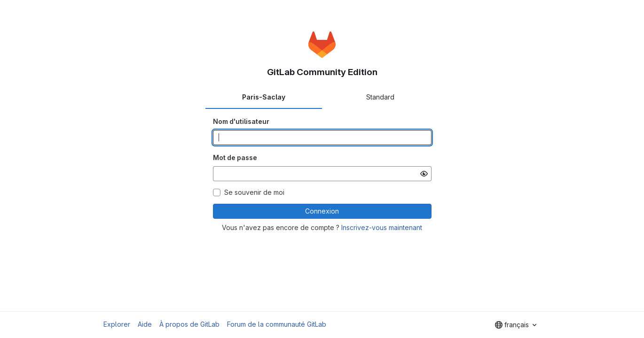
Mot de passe (235, 157)
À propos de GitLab (189, 324)
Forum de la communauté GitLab (277, 324)
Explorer (117, 324)
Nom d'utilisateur (241, 121)
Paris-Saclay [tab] (264, 97)
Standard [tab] (380, 97)
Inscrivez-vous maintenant (382, 227)
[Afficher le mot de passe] (424, 174)
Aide (145, 324)
